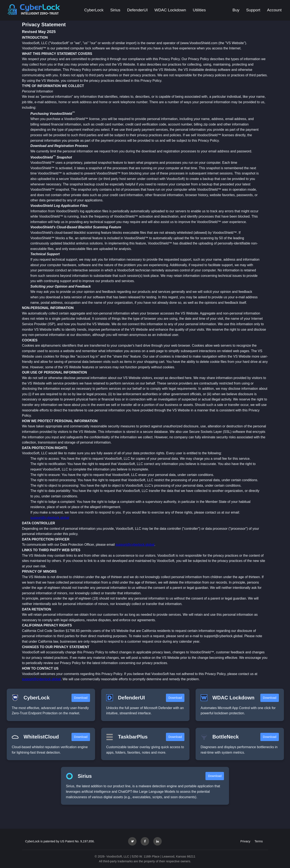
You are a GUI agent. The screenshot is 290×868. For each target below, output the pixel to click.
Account (274, 10)
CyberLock (94, 10)
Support (253, 10)
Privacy (245, 841)
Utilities (199, 10)
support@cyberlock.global (50, 518)
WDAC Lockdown (170, 10)
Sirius (115, 10)
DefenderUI (137, 10)
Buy (236, 10)
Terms (259, 841)
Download (81, 698)
